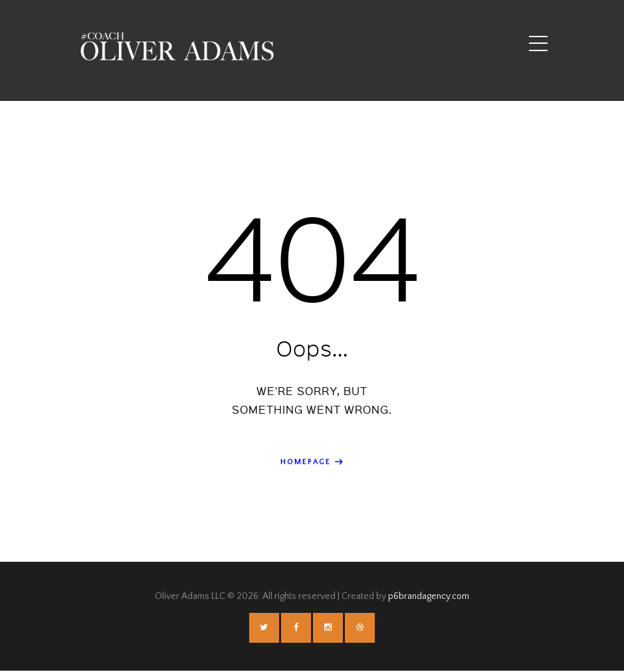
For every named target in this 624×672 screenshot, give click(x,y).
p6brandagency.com (429, 597)
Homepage (306, 462)
